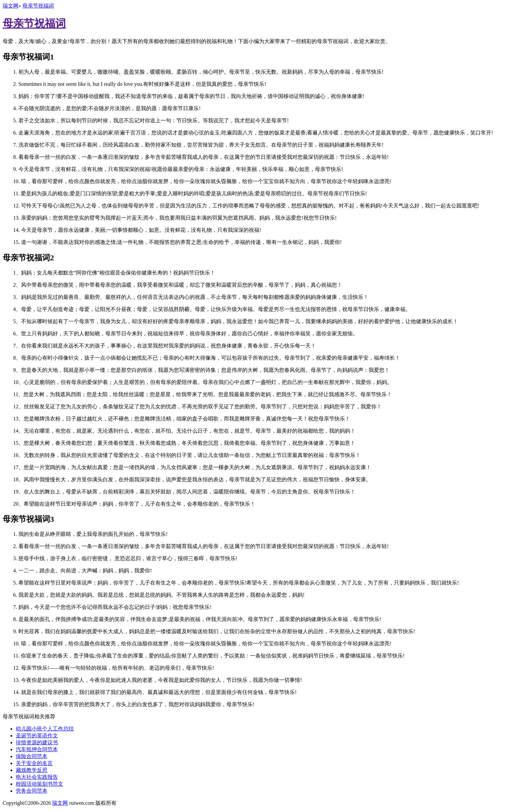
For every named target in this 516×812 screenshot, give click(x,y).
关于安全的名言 (34, 763)
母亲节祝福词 (38, 6)
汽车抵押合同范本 (37, 749)
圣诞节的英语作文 (37, 736)
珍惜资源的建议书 (37, 742)
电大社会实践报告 (37, 777)
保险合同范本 (32, 756)
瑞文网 (11, 6)
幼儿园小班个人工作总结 (45, 729)
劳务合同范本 (32, 791)
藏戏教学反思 (32, 770)
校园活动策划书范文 (39, 784)
